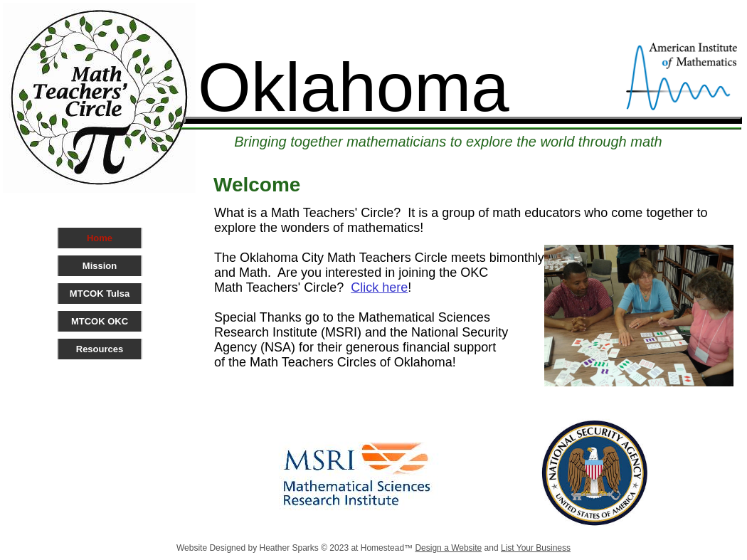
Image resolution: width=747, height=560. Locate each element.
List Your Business (536, 548)
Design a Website (448, 548)
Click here (379, 287)
